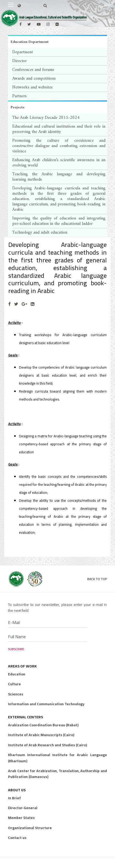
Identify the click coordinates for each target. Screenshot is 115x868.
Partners (19, 96)
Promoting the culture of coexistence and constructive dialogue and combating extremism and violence (59, 146)
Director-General (23, 808)
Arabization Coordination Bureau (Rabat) (43, 725)
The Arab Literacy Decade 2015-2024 (46, 118)
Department (23, 52)
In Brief (14, 798)
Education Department (30, 42)
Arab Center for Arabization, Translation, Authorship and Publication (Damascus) (57, 774)
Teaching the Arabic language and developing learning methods (59, 177)
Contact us (17, 838)
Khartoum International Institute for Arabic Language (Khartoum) (57, 758)
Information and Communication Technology (46, 704)
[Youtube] (39, 24)
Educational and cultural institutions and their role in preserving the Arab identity (59, 129)
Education (17, 674)
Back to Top (97, 579)
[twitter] (29, 24)
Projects (17, 107)
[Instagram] (48, 24)
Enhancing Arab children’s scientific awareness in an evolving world (59, 163)
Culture (14, 684)
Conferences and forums (33, 70)
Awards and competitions (34, 79)
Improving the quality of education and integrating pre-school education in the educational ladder (59, 221)
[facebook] (21, 24)
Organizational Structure (30, 828)
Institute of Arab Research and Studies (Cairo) (47, 745)
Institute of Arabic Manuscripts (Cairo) (41, 735)
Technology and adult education (40, 233)
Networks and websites (32, 87)
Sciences (16, 694)
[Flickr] (57, 24)
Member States (21, 818)
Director (19, 61)
